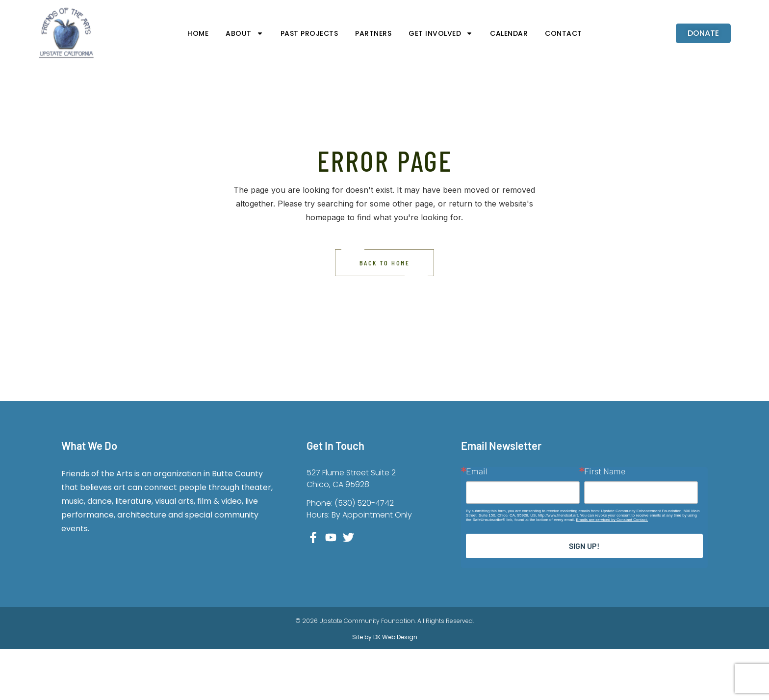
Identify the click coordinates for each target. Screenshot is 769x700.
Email (477, 471)
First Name (605, 471)
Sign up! (584, 546)
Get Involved (441, 33)
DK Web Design (395, 637)
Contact (564, 33)
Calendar (509, 33)
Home (198, 33)
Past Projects (309, 33)
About (244, 33)
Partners (373, 33)
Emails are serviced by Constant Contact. (612, 520)
